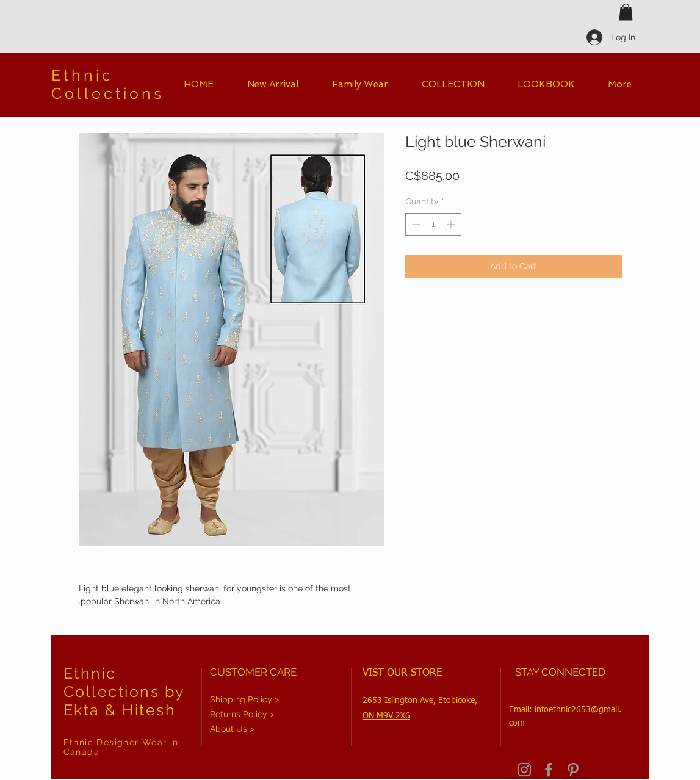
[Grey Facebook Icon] (549, 770)
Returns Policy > (242, 714)
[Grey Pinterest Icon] (573, 770)
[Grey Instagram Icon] (524, 770)
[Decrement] (415, 224)
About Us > (232, 729)
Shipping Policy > (244, 699)
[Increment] (452, 224)
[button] (626, 12)
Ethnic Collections (108, 84)
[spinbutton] (433, 224)
